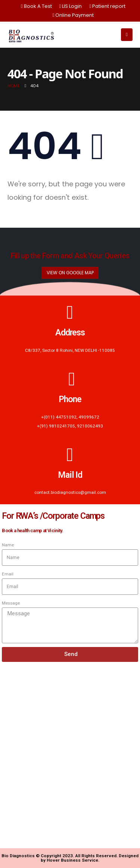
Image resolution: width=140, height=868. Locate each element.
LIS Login (71, 6)
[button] (70, 273)
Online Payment (73, 15)
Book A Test (36, 6)
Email (8, 574)
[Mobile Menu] (127, 35)
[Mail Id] (70, 455)
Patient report (107, 6)
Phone (70, 399)
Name (8, 545)
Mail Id (70, 475)
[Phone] (70, 379)
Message (11, 603)
